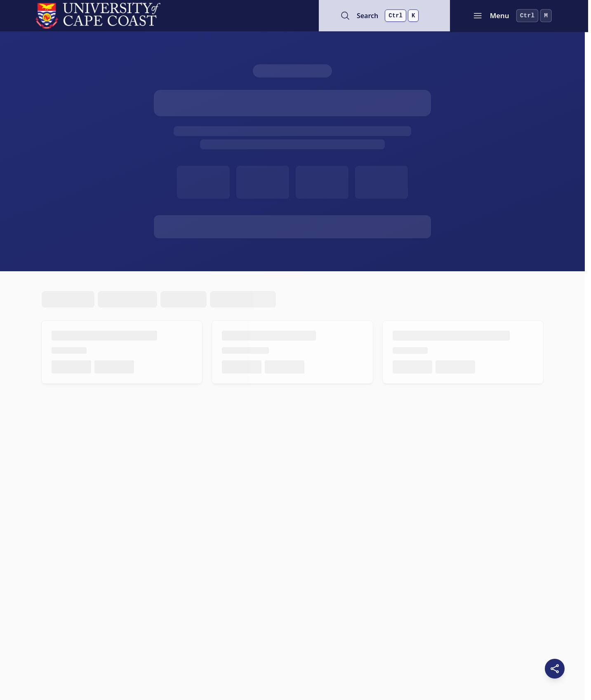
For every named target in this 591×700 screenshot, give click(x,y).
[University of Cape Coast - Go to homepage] (98, 16)
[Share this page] (555, 669)
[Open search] (386, 16)
